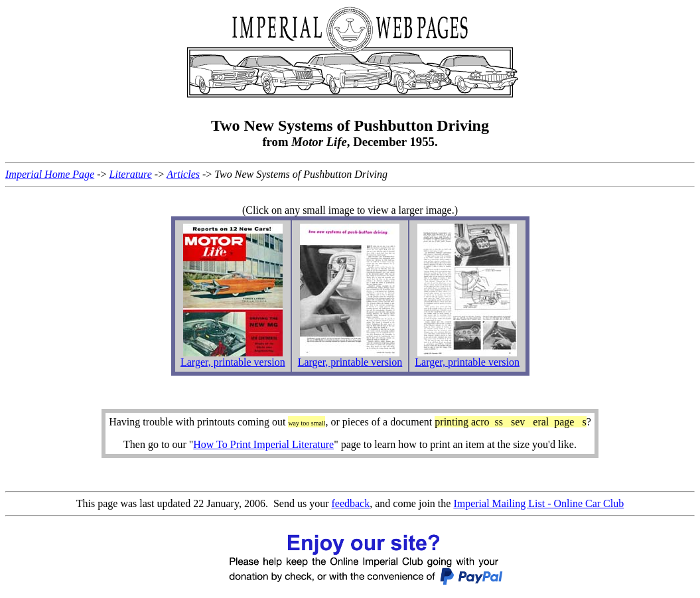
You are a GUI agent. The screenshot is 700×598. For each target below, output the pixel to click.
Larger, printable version (233, 362)
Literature (131, 174)
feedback (350, 503)
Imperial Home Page (50, 174)
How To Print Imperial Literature (263, 444)
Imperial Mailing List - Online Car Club (538, 503)
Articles (183, 174)
